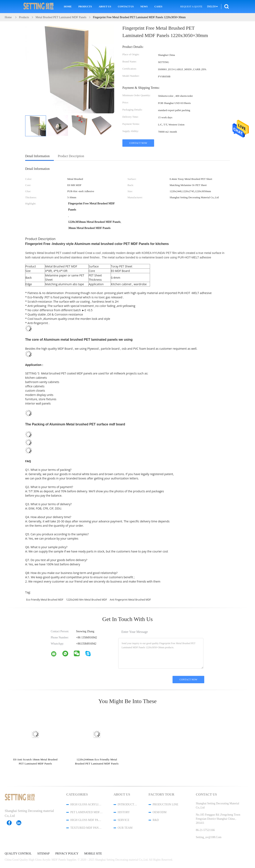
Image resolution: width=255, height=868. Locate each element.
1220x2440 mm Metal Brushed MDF (87, 600)
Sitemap (43, 854)
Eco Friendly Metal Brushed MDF (45, 600)
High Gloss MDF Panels (87, 820)
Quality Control (18, 854)
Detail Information (37, 156)
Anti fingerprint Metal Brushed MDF (130, 600)
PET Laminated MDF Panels (87, 812)
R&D (156, 820)
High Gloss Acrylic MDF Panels (87, 804)
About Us (105, 7)
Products (85, 7)
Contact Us (126, 7)
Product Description (71, 156)
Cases (158, 7)
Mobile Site (93, 854)
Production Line (166, 804)
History (124, 812)
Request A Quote (191, 7)
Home (68, 7)
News (144, 7)
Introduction (128, 804)
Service (124, 820)
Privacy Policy (67, 854)
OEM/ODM (160, 812)
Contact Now (138, 143)
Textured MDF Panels (87, 828)
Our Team (125, 828)
